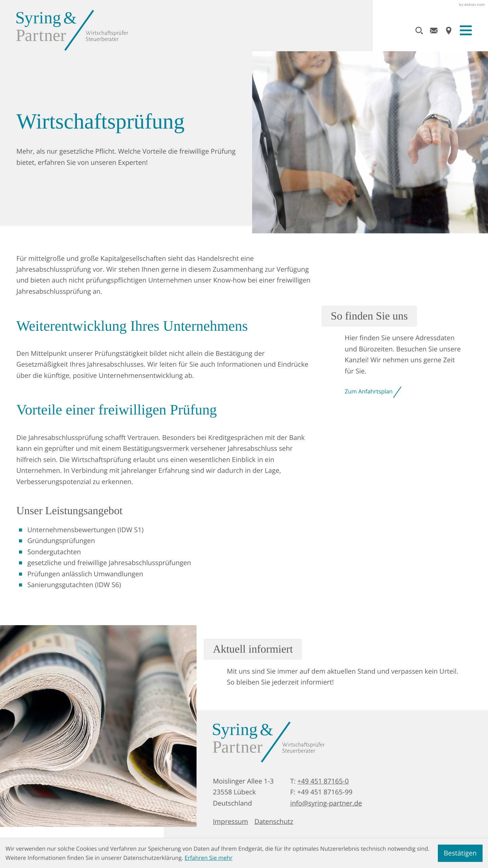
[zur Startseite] (72, 31)
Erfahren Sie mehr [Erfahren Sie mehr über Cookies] (209, 858)
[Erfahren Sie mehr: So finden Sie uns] (401, 352)
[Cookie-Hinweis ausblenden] (460, 853)
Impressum (230, 821)
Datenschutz (274, 821)
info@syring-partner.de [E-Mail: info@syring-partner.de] (326, 803)
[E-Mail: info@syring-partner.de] (434, 31)
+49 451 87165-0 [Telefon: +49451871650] (323, 781)
